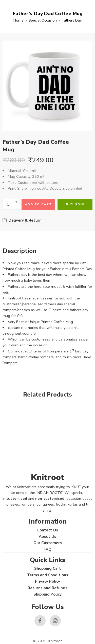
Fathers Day (72, 20)
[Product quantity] (8, 204)
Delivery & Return (22, 220)
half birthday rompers (36, 357)
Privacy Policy (48, 581)
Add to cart (38, 204)
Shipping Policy (48, 594)
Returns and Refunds (48, 588)
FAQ (48, 549)
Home (18, 20)
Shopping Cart (48, 568)
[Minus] (16, 207)
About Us (48, 536)
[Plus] (16, 202)
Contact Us (48, 530)
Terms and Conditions (48, 575)
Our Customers (48, 543)
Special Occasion (43, 20)
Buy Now (75, 204)
